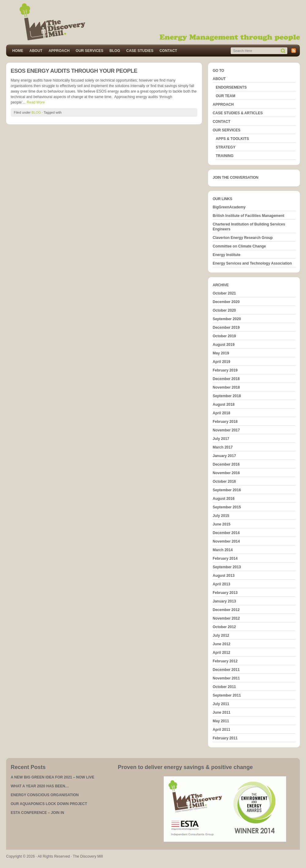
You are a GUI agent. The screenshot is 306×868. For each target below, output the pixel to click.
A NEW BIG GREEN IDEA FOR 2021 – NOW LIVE (52, 777)
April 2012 (221, 653)
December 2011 (226, 670)
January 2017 (224, 456)
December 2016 (226, 464)
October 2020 (224, 310)
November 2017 (226, 430)
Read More (36, 102)
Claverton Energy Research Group (243, 238)
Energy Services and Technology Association (252, 263)
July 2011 (221, 704)
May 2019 (221, 353)
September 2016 (227, 490)
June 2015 (222, 524)
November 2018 (226, 387)
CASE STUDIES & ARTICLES (238, 113)
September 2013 (227, 567)
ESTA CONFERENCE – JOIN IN (37, 813)
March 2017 (223, 447)
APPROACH (59, 51)
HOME (18, 51)
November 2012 (226, 618)
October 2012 (224, 627)
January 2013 (224, 601)
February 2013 (225, 593)
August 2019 (224, 345)
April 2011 (221, 730)
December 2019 (226, 328)
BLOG (115, 51)
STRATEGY (226, 147)
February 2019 (225, 370)
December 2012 (226, 610)
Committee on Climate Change (239, 246)
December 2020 (226, 302)
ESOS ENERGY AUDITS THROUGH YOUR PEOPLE (74, 71)
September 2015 (227, 507)
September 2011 (227, 695)
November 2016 (226, 473)
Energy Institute (227, 255)
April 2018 (221, 413)
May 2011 (221, 721)
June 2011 (222, 712)
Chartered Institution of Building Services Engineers (249, 227)
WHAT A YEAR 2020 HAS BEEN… (40, 786)
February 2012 (225, 661)
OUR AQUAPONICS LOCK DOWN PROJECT (49, 804)
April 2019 (221, 362)
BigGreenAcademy (229, 207)
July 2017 (221, 439)
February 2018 (225, 422)
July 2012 (221, 635)
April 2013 (221, 584)
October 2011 (224, 687)
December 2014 (226, 533)
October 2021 (224, 293)
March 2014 (223, 550)
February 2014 (225, 559)
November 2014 (226, 541)
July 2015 (221, 516)
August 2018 (224, 405)
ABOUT (36, 51)
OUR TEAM (226, 96)
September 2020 (227, 319)
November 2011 (226, 678)
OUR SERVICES (89, 51)
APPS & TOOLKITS (232, 139)
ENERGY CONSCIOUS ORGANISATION (45, 795)
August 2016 (224, 499)
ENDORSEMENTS (231, 87)
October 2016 (224, 482)
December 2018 (226, 379)
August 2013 (224, 576)
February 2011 (225, 738)
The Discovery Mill (153, 22)
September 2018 (227, 396)
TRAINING (225, 156)
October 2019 (224, 336)
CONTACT (168, 51)
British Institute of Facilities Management (248, 216)
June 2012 (222, 644)
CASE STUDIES (140, 51)
